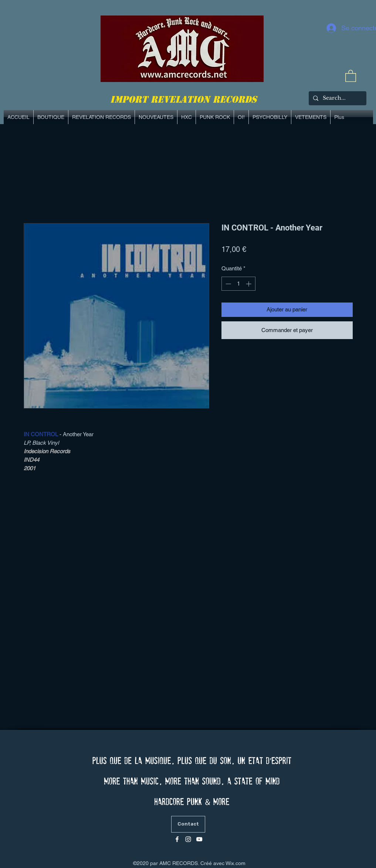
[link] (351, 76)
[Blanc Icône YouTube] (199, 839)
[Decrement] (228, 284)
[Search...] (337, 98)
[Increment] (249, 284)
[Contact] (188, 824)
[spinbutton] (238, 284)
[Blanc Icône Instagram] (188, 839)
